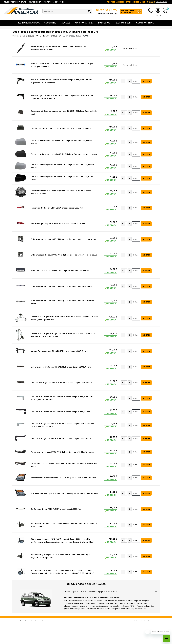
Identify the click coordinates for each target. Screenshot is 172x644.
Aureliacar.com (74, 601)
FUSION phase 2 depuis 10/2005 (75, 36)
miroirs (84, 606)
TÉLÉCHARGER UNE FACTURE (15, 2)
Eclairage (65, 23)
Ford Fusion (55, 36)
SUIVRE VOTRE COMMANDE (54, 2)
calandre (106, 603)
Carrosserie (50, 23)
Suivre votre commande (128, 11)
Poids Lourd (104, 23)
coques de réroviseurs (99, 606)
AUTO (39, 36)
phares (67, 606)
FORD (46, 36)
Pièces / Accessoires (84, 23)
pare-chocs (95, 603)
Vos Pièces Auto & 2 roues (23, 36)
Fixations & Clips (123, 23)
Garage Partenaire (145, 23)
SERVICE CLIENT (35, 2)
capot (116, 603)
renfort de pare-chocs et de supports (135, 603)
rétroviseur (76, 606)
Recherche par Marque (29, 23)
